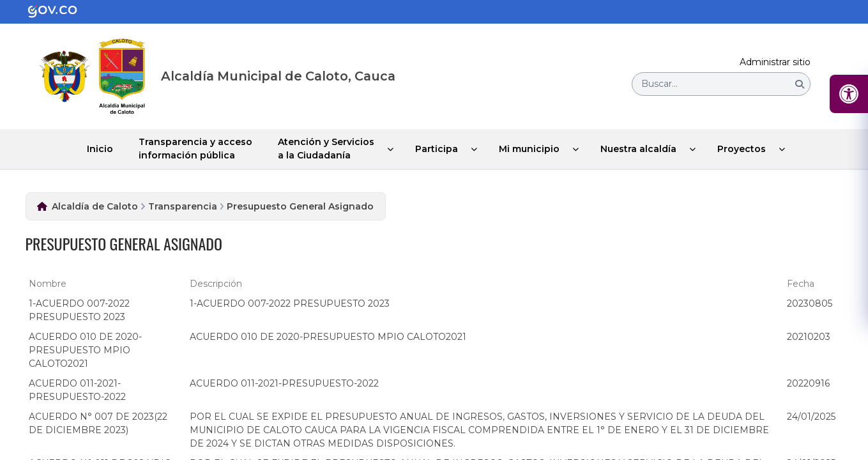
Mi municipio (529, 149)
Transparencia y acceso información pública (195, 149)
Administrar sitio (775, 62)
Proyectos (742, 149)
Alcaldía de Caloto (95, 206)
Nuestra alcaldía (638, 149)
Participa (437, 149)
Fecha (801, 284)
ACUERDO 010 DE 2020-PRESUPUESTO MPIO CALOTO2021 (85, 350)
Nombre (48, 284)
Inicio (100, 149)
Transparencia (183, 206)
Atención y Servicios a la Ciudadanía (326, 149)
